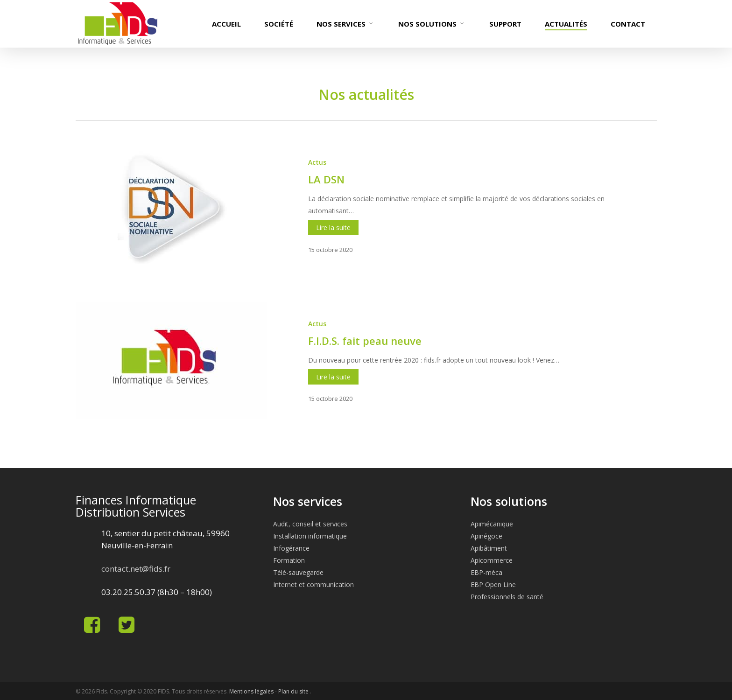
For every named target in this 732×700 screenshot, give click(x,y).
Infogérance (291, 548)
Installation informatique (310, 536)
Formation (289, 560)
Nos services (345, 24)
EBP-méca (486, 572)
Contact (628, 24)
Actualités (566, 24)
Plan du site (294, 691)
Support (505, 24)
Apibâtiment (489, 548)
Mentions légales (251, 691)
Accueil (226, 24)
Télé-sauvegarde (298, 572)
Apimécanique (492, 524)
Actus (317, 162)
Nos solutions (432, 24)
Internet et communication (313, 584)
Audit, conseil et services (310, 524)
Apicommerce (492, 560)
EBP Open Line (493, 584)
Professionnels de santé (507, 597)
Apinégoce (486, 536)
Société (279, 24)
